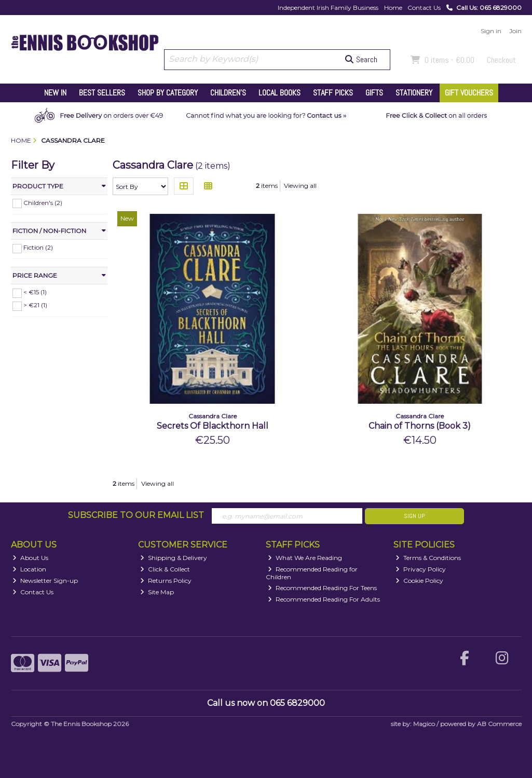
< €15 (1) (35, 292)
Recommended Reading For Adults (324, 599)
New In (55, 93)
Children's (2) (43, 202)
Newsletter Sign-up (45, 581)
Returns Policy (166, 581)
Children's (228, 93)
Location (29, 569)
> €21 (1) (35, 305)
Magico (424, 724)
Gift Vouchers (469, 93)
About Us (30, 558)
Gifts (374, 93)
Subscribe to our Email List (136, 515)
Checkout (501, 60)
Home (393, 8)
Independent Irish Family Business (328, 8)
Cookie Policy (419, 581)
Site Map (157, 592)
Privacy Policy (421, 569)
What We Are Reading (305, 558)
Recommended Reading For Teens (322, 588)
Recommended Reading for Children (312, 573)
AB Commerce (499, 724)
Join (515, 31)
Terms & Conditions (428, 558)
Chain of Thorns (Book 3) (420, 426)
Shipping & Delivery (174, 558)
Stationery (414, 93)
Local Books (279, 93)
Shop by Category (168, 93)
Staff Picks (333, 93)
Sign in (491, 31)
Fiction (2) (38, 247)
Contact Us (424, 8)
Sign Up (414, 516)
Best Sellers (102, 93)
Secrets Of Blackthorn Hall (213, 426)
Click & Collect (165, 569)
